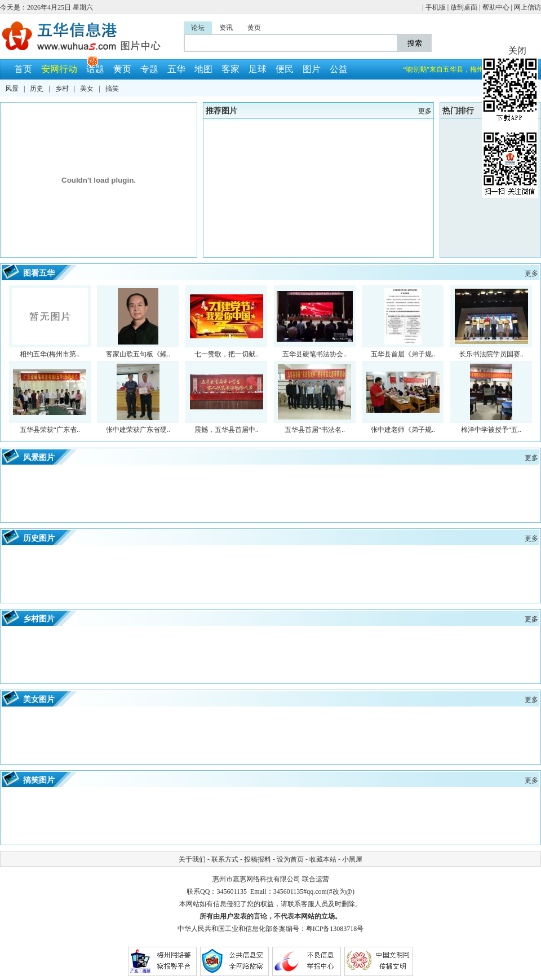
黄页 (122, 69)
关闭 (517, 50)
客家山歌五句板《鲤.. (138, 354)
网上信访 (527, 7)
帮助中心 (496, 7)
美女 (87, 89)
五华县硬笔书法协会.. (314, 354)
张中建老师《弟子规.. (403, 430)
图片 (312, 69)
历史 (37, 89)
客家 (230, 69)
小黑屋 (352, 859)
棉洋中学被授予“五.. (491, 430)
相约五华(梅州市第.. (50, 354)
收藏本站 (323, 859)
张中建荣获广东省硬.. (138, 430)
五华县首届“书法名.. (315, 430)
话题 (95, 69)
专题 (149, 69)
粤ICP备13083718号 (335, 929)
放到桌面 (464, 7)
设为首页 (290, 859)
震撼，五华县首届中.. (227, 430)
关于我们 (192, 859)
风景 (12, 89)
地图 (203, 69)
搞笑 (112, 89)
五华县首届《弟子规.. (403, 354)
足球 (258, 69)
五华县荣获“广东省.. (50, 430)
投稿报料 (258, 859)
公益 (339, 69)
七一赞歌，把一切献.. (227, 354)
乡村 (62, 89)
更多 (531, 458)
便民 (285, 69)
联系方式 (225, 859)
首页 (23, 69)
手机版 (436, 7)
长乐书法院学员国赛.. (491, 354)
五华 (176, 69)
